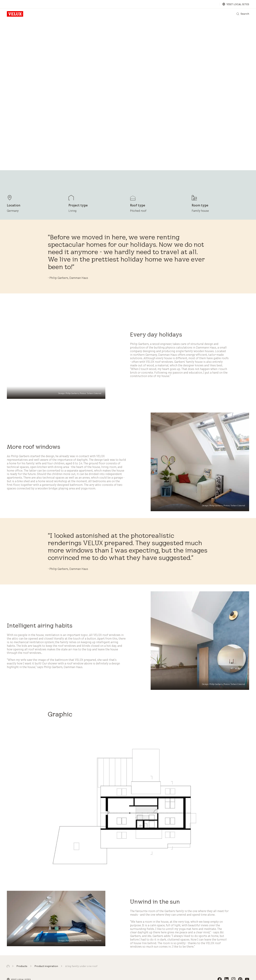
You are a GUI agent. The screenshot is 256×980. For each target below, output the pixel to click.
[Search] (243, 14)
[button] (8, 966)
